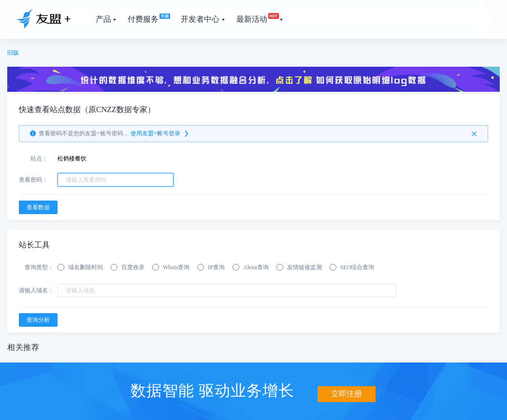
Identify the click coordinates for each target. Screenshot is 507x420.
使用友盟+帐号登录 (160, 134)
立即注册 (347, 390)
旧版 (13, 53)
